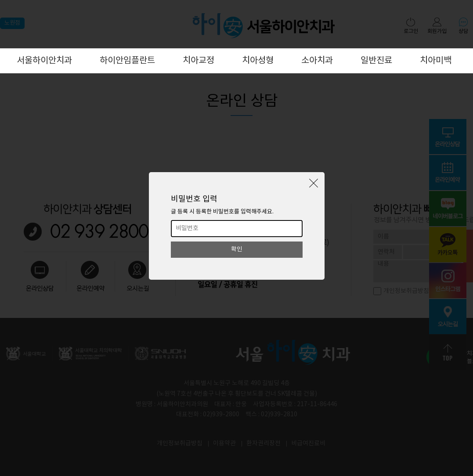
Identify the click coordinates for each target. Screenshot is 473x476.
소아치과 (317, 61)
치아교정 (199, 61)
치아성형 (258, 61)
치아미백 (436, 61)
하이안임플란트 (127, 61)
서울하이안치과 (44, 61)
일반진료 (376, 61)
